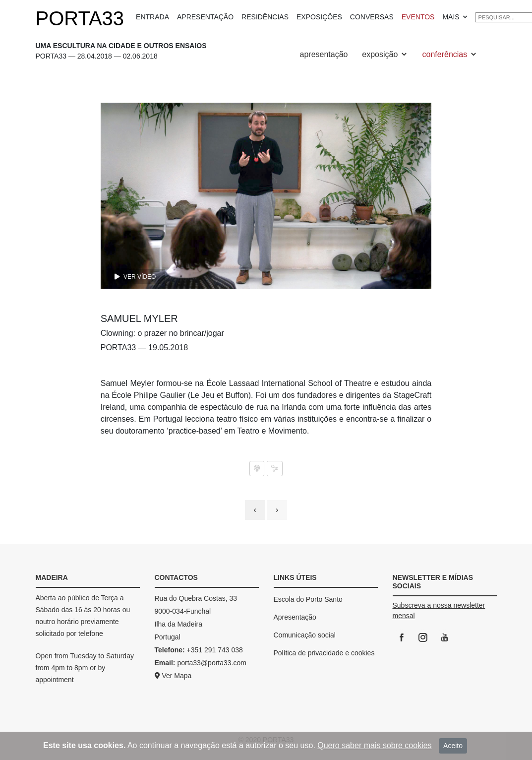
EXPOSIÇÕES (319, 17)
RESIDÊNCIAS (265, 17)
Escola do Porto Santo (308, 599)
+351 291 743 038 (215, 650)
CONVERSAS (372, 17)
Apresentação (295, 617)
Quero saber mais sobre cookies (374, 745)
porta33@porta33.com (212, 663)
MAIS (455, 17)
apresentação (324, 54)
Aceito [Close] (453, 746)
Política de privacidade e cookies (324, 653)
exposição (385, 54)
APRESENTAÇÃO (205, 17)
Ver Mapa (173, 676)
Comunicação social (305, 635)
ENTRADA (152, 17)
